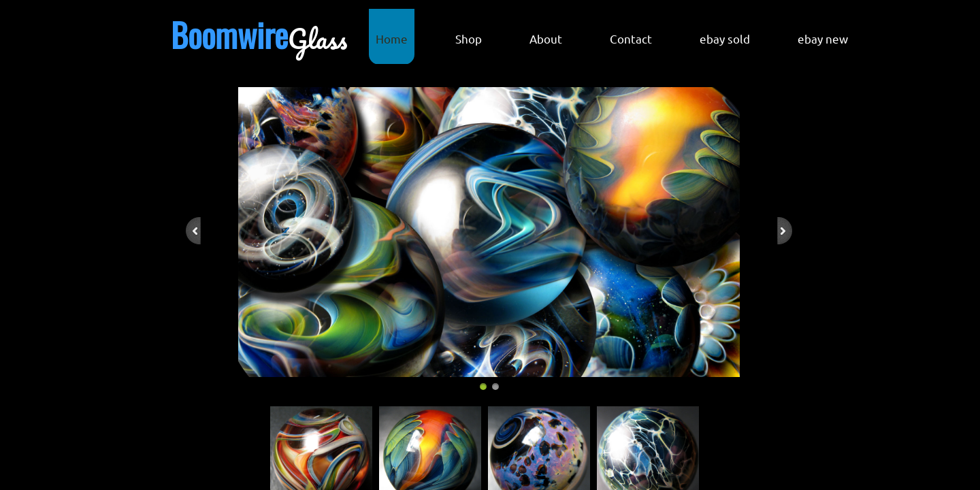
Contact (631, 38)
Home (392, 38)
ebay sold (725, 38)
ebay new (823, 38)
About (546, 38)
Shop (469, 38)
